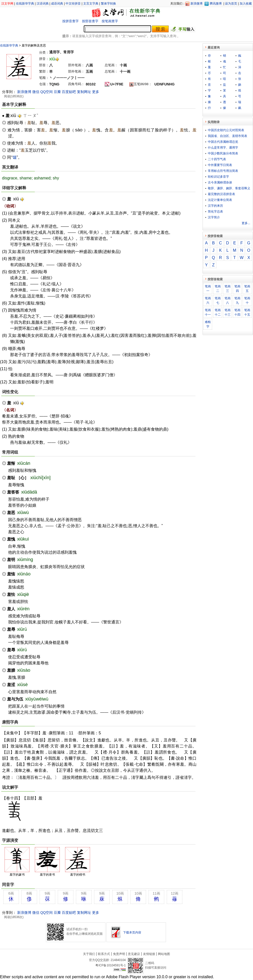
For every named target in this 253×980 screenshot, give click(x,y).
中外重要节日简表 (220, 165)
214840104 (118, 960)
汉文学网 (7, 4)
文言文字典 (91, 4)
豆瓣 (57, 92)
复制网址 (84, 92)
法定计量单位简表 (220, 200)
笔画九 (237, 300)
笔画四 (237, 289)
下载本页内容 (132, 932)
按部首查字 (90, 21)
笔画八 (228, 300)
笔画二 (218, 289)
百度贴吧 (69, 92)
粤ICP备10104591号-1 (110, 965)
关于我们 (89, 954)
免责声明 (119, 954)
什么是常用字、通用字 (223, 148)
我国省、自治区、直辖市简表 (228, 136)
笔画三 (228, 289)
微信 (36, 92)
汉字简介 (214, 217)
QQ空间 (47, 92)
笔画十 (247, 300)
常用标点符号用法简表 (223, 171)
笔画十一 (208, 312)
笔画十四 (237, 312)
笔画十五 (247, 312)
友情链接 (149, 954)
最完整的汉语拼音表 (221, 194)
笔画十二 (218, 312)
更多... (246, 223)
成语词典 (57, 4)
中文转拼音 (73, 4)
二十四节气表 (217, 159)
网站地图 (164, 954)
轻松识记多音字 (218, 177)
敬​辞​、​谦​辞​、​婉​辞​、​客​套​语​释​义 (229, 188)
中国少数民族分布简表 (223, 153)
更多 (96, 92)
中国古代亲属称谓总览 (223, 142)
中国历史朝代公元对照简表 (226, 130)
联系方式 (104, 954)
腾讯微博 (216, 4)
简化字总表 (215, 212)
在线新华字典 (25, 4)
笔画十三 (228, 312)
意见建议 (134, 954)
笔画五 (247, 289)
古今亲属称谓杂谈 (220, 182)
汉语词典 (43, 4)
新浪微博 (196, 4)
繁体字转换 (108, 4)
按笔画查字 (110, 21)
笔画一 (208, 289)
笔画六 (208, 300)
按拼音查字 (71, 21)
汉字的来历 (215, 206)
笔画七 (218, 300)
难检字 (208, 324)
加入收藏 (246, 4)
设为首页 (231, 4)
